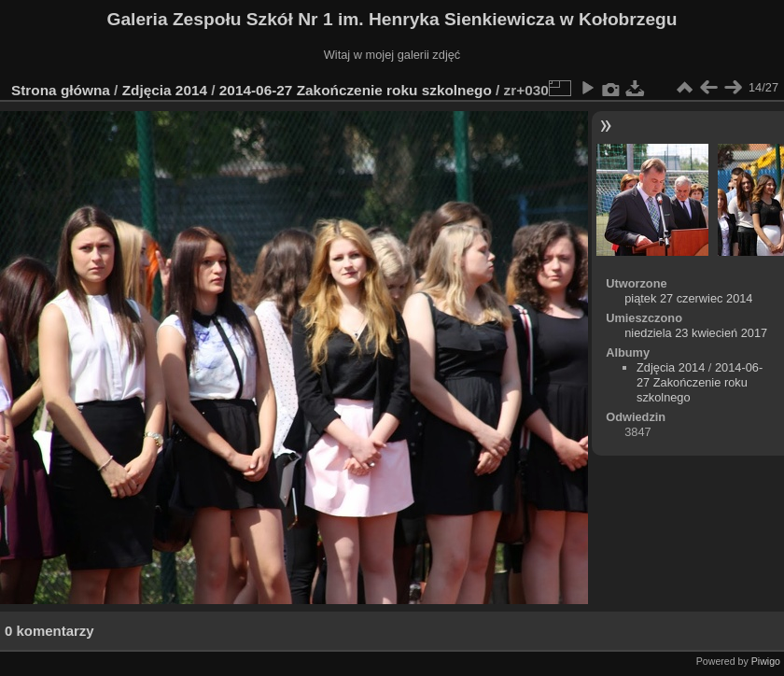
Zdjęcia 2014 (165, 90)
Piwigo (766, 661)
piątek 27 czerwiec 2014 (688, 298)
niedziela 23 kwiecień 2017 (696, 333)
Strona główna (61, 90)
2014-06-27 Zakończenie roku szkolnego (356, 90)
